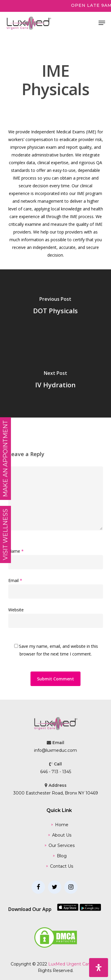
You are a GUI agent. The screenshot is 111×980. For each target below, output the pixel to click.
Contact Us (62, 866)
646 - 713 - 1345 (56, 772)
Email (15, 580)
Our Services (62, 845)
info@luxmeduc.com (55, 750)
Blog (62, 856)
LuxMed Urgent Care (70, 964)
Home (62, 825)
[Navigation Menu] (102, 23)
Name (16, 551)
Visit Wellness (5, 534)
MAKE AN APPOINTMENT (5, 459)
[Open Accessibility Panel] (99, 968)
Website (16, 610)
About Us (62, 835)
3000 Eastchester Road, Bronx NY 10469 (56, 793)
